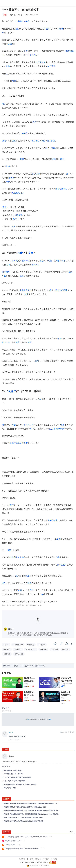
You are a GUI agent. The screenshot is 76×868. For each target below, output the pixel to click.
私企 (43, 141)
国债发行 (59, 290)
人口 (21, 193)
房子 (8, 182)
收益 (42, 261)
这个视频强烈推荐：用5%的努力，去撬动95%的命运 (20, 784)
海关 (49, 520)
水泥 (30, 583)
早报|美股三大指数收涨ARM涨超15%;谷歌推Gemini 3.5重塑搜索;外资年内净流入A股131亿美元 (32, 804)
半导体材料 (29, 425)
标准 (61, 29)
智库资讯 (7, 666)
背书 (64, 261)
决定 (27, 294)
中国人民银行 (26, 290)
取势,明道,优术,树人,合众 (13, 841)
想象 (59, 339)
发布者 (5, 749)
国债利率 (6, 272)
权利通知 (38, 859)
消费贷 (11, 178)
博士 (14, 425)
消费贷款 (36, 174)
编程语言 (51, 66)
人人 (14, 227)
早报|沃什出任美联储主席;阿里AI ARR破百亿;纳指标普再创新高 (23, 821)
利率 (22, 159)
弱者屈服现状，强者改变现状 (13, 770)
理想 (32, 590)
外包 (34, 55)
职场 (16, 666)
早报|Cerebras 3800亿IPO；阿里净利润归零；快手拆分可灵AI (23, 818)
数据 (49, 290)
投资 (12, 557)
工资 (26, 51)
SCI (32, 429)
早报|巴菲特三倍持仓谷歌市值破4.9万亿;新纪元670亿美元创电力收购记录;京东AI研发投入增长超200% (32, 811)
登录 (28, 720)
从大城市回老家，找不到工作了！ (14, 774)
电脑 (8, 66)
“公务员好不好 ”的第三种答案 (34, 666)
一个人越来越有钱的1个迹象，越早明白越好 (17, 777)
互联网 (29, 55)
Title (41, 594)
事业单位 (35, 141)
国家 (58, 261)
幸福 (20, 590)
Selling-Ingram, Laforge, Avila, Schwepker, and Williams (22, 849)
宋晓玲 (20, 15)
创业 (30, 343)
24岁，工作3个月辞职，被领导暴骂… (15, 781)
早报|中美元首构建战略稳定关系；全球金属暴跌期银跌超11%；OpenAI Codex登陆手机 (31, 814)
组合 (4, 583)
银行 (54, 148)
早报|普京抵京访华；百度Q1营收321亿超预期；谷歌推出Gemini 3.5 (25, 807)
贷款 (4, 141)
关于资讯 (54, 859)
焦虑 (10, 44)
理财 (24, 261)
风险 (50, 261)
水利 (18, 21)
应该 (22, 276)
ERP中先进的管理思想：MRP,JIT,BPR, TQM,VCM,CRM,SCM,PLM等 (26, 837)
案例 (8, 166)
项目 (48, 29)
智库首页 (22, 859)
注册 (49, 720)
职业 (14, 141)
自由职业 (51, 141)
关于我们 (46, 859)
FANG (11, 733)
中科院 (13, 443)
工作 (8, 343)
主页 (26, 443)
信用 (8, 265)
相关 (43, 62)
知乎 (4, 104)
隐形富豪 (15, 193)
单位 (34, 122)
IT (45, 29)
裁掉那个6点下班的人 (10, 788)
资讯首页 (30, 859)
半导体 (19, 443)
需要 (62, 159)
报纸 (14, 219)
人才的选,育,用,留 (10, 845)
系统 (22, 21)
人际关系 (18, 215)
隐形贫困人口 (61, 189)
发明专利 (61, 429)
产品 (28, 261)
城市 (18, 343)
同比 (65, 290)
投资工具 (36, 265)
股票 (30, 253)
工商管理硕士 (18, 645)
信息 (17, 29)
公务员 (27, 21)
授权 (55, 429)
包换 (28, 576)
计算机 (39, 62)
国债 (20, 253)
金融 (22, 557)
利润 (14, 81)
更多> (72, 832)
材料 (54, 159)
